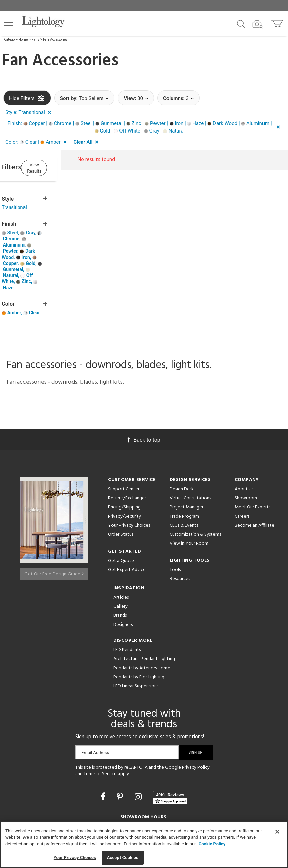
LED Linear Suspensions (136, 644)
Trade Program (184, 474)
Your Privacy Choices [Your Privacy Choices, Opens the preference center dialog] (75, 857)
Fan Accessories (55, 40)
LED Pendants (127, 608)
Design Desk (182, 447)
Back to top (144, 397)
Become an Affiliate (254, 483)
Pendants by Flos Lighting (139, 635)
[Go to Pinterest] (121, 755)
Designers (123, 582)
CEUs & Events (184, 483)
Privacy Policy (196, 725)
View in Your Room (189, 501)
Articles (121, 555)
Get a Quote (121, 518)
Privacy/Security (125, 474)
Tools (175, 527)
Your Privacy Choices (129, 483)
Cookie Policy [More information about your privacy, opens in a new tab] (212, 844)
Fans (35, 40)
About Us (244, 447)
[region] (144, 844)
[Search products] (241, 23)
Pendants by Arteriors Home (142, 626)
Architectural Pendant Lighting (144, 617)
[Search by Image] (258, 24)
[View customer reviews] (170, 755)
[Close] (277, 832)
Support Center (124, 447)
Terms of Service (100, 732)
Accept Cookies (123, 857)
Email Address (95, 710)
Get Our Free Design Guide (54, 529)
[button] (8, 23)
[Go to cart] (277, 22)
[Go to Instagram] (139, 755)
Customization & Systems (195, 492)
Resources (180, 537)
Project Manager (186, 465)
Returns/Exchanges (127, 456)
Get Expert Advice (127, 527)
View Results (59, 167)
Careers (242, 474)
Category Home (16, 40)
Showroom (246, 456)
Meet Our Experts (252, 465)
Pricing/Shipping (124, 465)
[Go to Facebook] (104, 755)
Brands (120, 573)
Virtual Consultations (190, 456)
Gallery (121, 564)
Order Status (121, 492)
